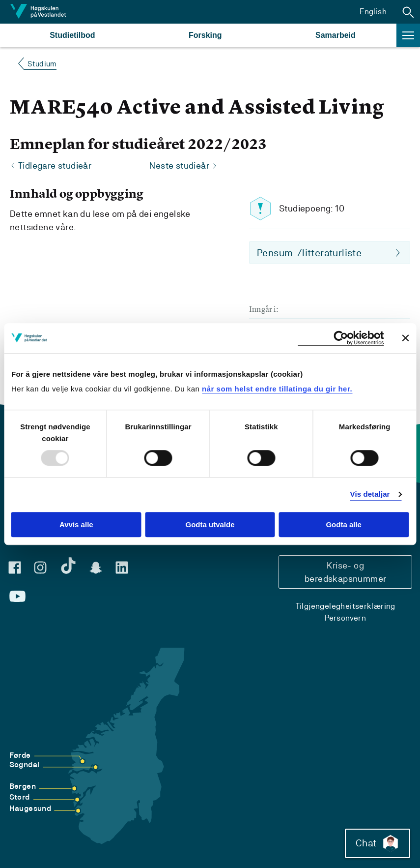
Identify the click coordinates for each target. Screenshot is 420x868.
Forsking (205, 35)
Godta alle (344, 524)
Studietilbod (72, 35)
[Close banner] (405, 338)
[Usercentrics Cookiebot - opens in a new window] (341, 338)
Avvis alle (76, 524)
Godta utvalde (210, 524)
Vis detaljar (370, 494)
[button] (408, 12)
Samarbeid (336, 35)
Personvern (345, 618)
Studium (42, 64)
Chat (378, 843)
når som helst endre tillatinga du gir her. (277, 389)
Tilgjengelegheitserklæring (346, 606)
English (373, 12)
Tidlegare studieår (55, 165)
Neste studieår (179, 165)
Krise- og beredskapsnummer (345, 572)
